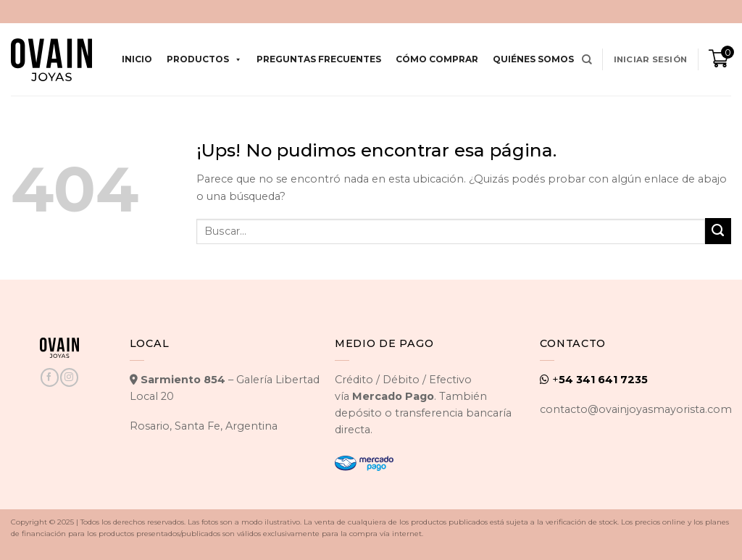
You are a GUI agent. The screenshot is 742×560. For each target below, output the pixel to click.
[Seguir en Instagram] (69, 377)
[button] (650, 59)
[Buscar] (587, 60)
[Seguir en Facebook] (49, 377)
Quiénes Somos (533, 59)
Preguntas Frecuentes (319, 59)
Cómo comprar (437, 59)
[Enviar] (718, 231)
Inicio (137, 59)
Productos (204, 59)
